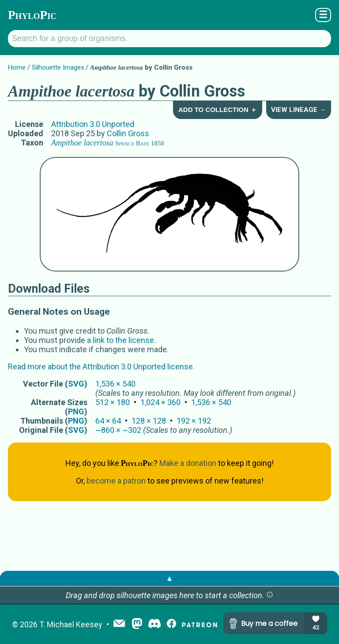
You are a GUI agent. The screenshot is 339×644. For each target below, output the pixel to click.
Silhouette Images (58, 67)
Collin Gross (128, 133)
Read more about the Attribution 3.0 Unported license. (101, 367)
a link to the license (121, 340)
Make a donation (188, 463)
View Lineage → (298, 110)
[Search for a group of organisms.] (169, 39)
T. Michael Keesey (71, 624)
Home (17, 67)
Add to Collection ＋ (218, 110)
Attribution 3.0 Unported (93, 124)
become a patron (116, 481)
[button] (270, 595)
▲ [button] (169, 578)
